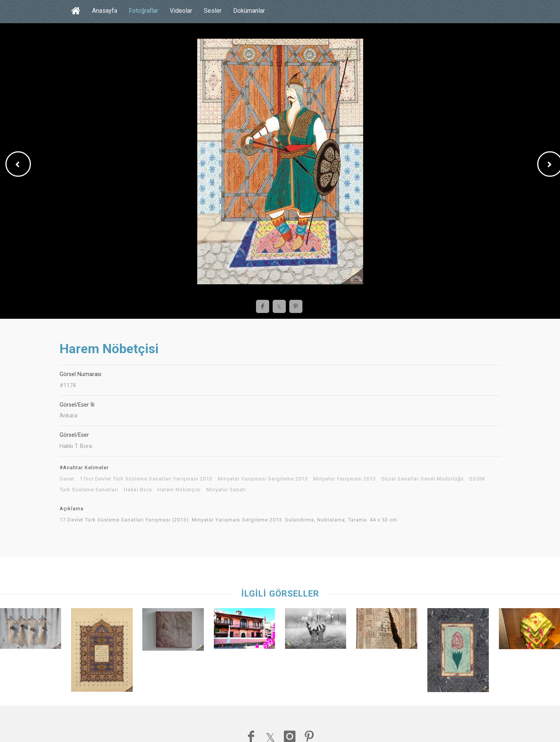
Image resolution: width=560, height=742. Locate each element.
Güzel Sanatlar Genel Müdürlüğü (423, 479)
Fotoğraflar (143, 11)
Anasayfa (105, 11)
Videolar (181, 11)
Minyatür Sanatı (226, 490)
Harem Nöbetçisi (179, 490)
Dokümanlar (249, 11)
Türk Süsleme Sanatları (89, 490)
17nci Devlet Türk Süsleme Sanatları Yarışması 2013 (146, 479)
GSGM (477, 479)
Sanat (67, 479)
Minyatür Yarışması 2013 (345, 479)
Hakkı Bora (138, 490)
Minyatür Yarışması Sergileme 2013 (263, 479)
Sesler (213, 11)
